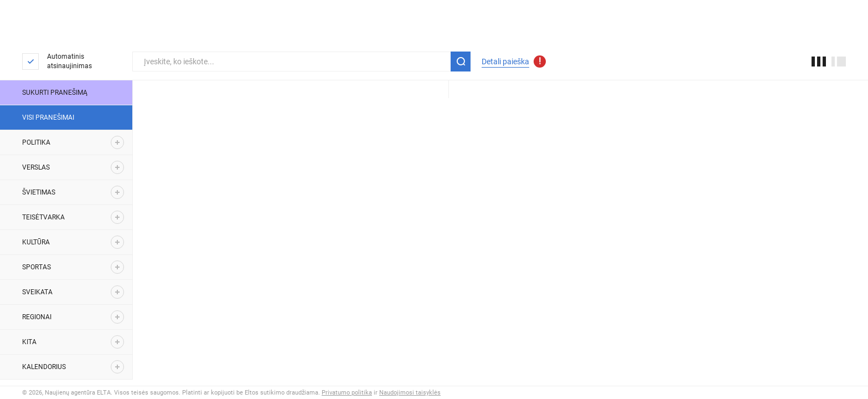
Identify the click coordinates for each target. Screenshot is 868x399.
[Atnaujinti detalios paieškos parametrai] (540, 62)
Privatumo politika (347, 393)
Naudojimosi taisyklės (410, 393)
